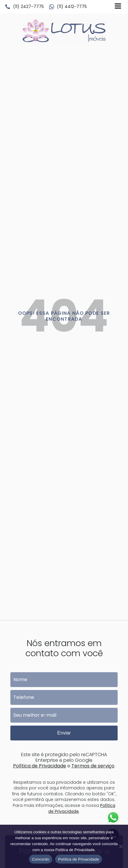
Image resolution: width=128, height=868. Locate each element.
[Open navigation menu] (118, 7)
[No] (121, 846)
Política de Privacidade (40, 766)
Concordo (41, 859)
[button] (24, 7)
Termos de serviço (93, 766)
